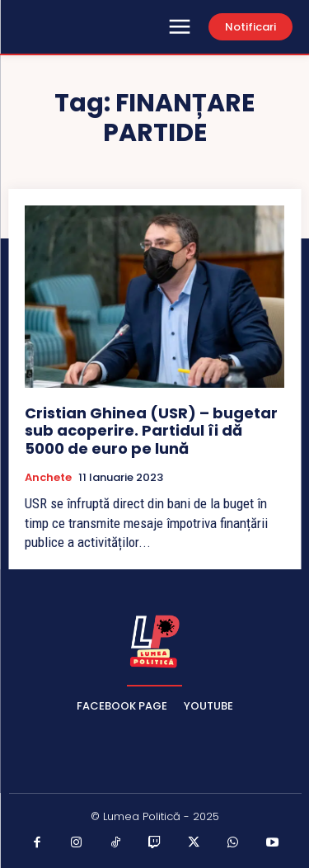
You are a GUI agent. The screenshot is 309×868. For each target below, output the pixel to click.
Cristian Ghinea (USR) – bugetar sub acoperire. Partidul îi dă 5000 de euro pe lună (151, 431)
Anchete (48, 478)
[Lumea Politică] (155, 639)
